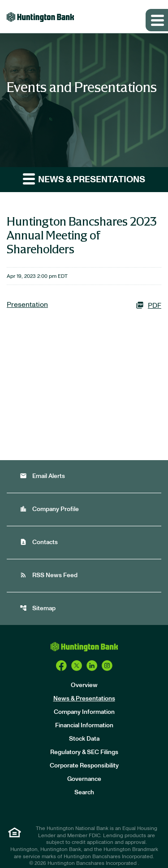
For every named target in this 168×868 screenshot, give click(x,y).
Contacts (39, 542)
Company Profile (49, 509)
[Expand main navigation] (157, 20)
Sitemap (38, 608)
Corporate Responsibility (84, 766)
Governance (84, 779)
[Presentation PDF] (84, 305)
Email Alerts (42, 476)
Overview (84, 685)
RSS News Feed (49, 575)
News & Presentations (84, 699)
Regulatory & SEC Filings (84, 752)
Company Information (84, 712)
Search (84, 793)
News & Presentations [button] (84, 178)
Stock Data (84, 739)
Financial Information (84, 725)
